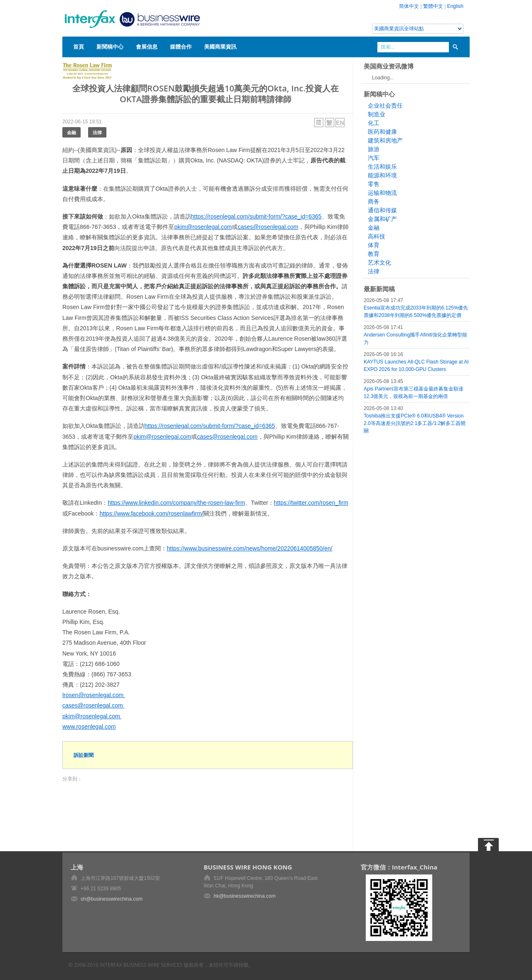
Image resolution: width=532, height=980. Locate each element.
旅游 (374, 149)
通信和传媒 (382, 210)
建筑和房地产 (385, 140)
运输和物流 (382, 193)
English (455, 6)
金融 (71, 132)
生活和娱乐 (382, 167)
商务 (374, 201)
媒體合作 (181, 47)
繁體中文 (433, 6)
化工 (374, 123)
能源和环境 (382, 175)
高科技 (377, 236)
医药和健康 (382, 132)
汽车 (374, 158)
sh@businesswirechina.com (112, 899)
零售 (374, 184)
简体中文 (409, 6)
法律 (97, 132)
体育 (374, 245)
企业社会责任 (385, 106)
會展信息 (147, 47)
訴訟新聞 (84, 755)
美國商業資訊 (220, 47)
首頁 (79, 47)
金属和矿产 (382, 219)
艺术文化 (379, 263)
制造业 (377, 114)
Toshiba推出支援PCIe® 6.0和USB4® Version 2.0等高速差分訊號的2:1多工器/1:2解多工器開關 (415, 423)
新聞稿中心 (110, 47)
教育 (374, 254)
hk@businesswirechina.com (245, 896)
